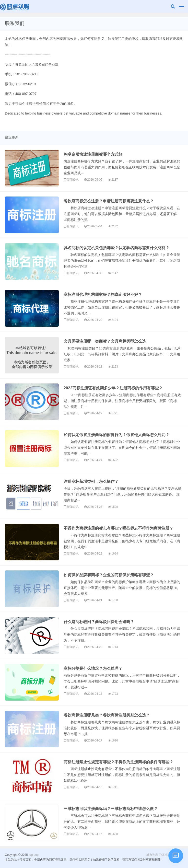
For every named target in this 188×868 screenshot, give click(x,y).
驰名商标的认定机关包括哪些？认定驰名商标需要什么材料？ (117, 248)
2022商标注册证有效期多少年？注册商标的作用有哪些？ (113, 388)
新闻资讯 (73, 180)
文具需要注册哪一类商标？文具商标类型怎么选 (105, 341)
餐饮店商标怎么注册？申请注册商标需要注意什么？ (109, 201)
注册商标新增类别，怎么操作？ (91, 481)
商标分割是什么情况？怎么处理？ (93, 668)
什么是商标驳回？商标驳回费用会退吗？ (99, 622)
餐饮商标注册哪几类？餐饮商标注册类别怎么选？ (107, 715)
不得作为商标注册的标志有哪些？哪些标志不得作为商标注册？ (118, 528)
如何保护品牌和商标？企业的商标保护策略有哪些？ (109, 575)
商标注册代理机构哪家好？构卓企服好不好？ (103, 295)
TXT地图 (165, 855)
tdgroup (15, 6)
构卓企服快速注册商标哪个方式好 (93, 154)
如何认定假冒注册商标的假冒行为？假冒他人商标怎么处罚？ (117, 435)
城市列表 (152, 855)
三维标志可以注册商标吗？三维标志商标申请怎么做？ (111, 809)
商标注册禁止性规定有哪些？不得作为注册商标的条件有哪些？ (118, 762)
